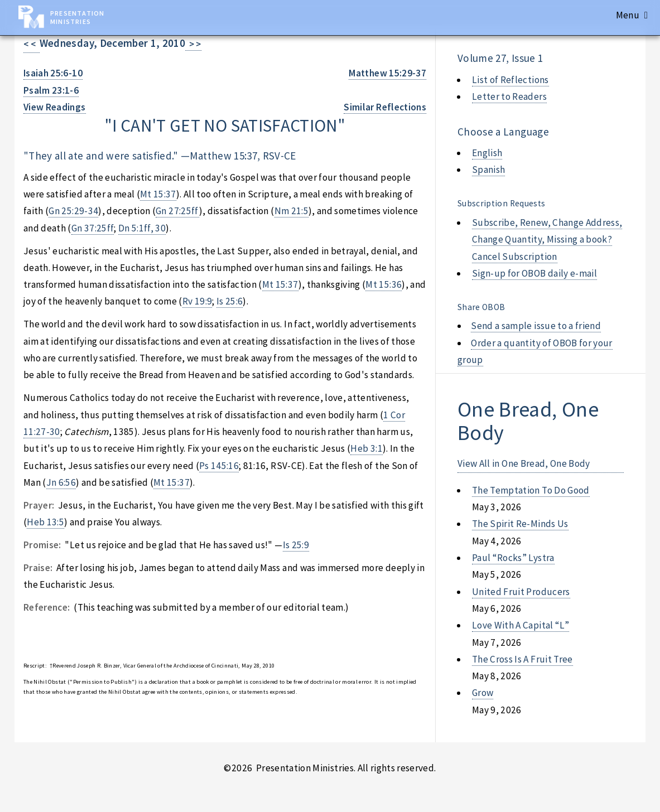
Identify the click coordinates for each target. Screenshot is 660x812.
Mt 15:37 (158, 194)
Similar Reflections (385, 107)
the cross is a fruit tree (522, 659)
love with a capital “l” (521, 625)
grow (483, 693)
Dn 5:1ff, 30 (142, 228)
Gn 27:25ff (177, 211)
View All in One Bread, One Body (524, 463)
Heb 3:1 (366, 448)
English (487, 153)
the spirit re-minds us (520, 524)
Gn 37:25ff (93, 228)
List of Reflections (510, 80)
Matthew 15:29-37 (387, 73)
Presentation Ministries (77, 17)
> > (193, 44)
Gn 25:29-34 (73, 211)
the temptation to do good (531, 490)
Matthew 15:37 (223, 156)
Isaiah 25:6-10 (53, 73)
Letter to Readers (509, 96)
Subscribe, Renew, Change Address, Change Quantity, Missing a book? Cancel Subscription (547, 240)
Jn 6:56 (61, 482)
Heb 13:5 (45, 522)
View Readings (55, 107)
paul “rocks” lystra (513, 558)
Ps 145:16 (219, 466)
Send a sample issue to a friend (536, 326)
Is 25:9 (296, 545)
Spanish (488, 170)
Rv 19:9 (197, 301)
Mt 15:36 (384, 284)
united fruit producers (521, 592)
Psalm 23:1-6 (51, 90)
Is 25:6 (230, 301)
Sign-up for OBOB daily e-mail (534, 273)
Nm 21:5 (292, 211)
